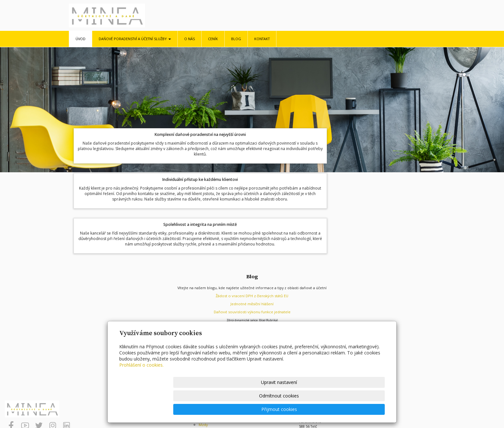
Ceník (213, 39)
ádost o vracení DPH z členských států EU (253, 223)
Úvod (81, 39)
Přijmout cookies (360, 409)
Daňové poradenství (216, 342)
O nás (189, 39)
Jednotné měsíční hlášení (252, 231)
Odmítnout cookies (308, 409)
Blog (236, 39)
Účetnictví (207, 347)
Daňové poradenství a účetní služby (135, 39)
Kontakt (262, 39)
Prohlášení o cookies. (141, 392)
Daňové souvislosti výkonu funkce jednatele (252, 239)
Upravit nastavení (255, 409)
